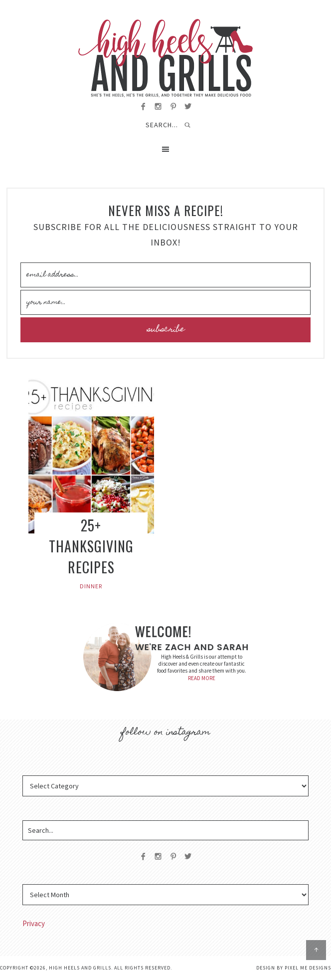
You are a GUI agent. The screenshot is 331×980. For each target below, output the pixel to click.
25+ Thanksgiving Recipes (91, 546)
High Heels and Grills (165, 58)
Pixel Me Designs (308, 968)
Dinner (91, 586)
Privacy (34, 923)
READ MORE (202, 678)
